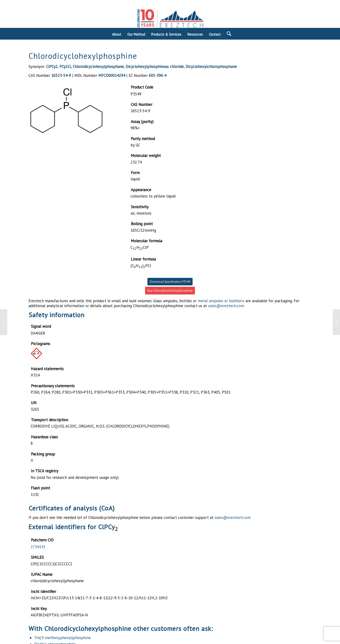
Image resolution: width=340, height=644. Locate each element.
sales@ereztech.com (226, 306)
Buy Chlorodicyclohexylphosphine (170, 291)
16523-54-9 (61, 75)
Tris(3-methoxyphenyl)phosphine (62, 638)
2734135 (38, 547)
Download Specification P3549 (170, 282)
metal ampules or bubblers (221, 301)
